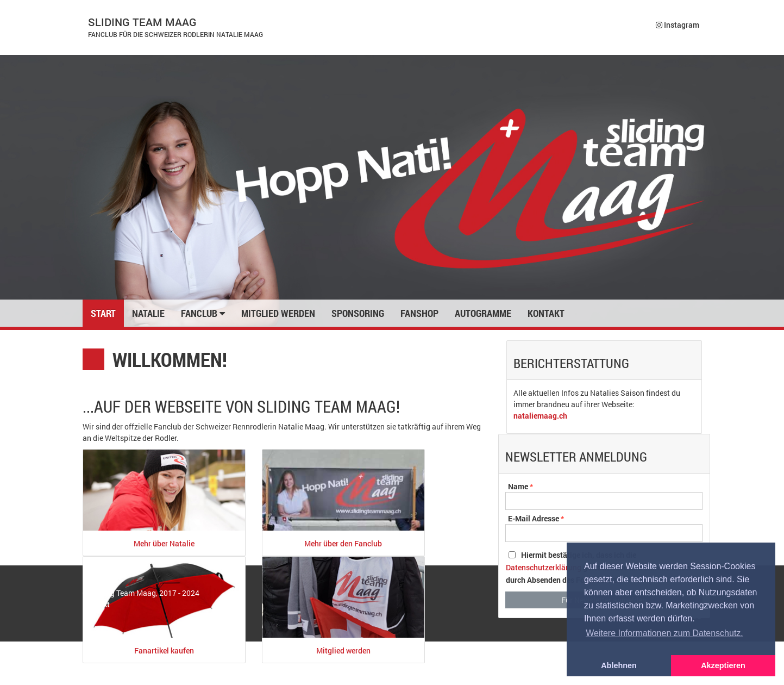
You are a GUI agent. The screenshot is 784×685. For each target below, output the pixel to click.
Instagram (678, 25)
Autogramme (483, 313)
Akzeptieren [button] (723, 665)
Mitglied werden (278, 313)
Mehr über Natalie (164, 543)
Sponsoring (358, 313)
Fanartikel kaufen (164, 650)
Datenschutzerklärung (544, 567)
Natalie (148, 313)
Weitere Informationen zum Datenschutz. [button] (664, 633)
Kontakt (546, 313)
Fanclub (203, 313)
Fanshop (419, 313)
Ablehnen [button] (619, 665)
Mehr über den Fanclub (343, 543)
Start (103, 313)
